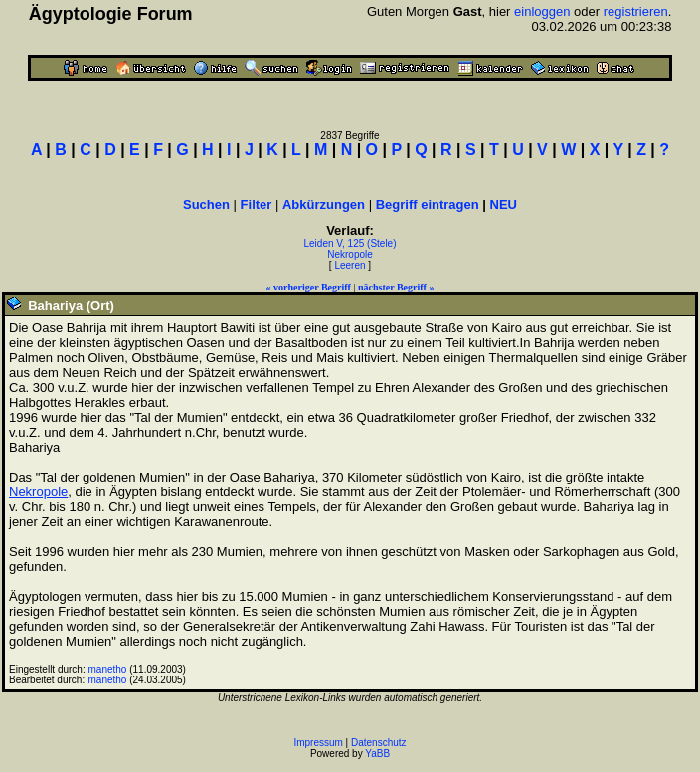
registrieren (636, 11)
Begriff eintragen (428, 204)
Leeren (350, 265)
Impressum (318, 743)
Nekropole (350, 254)
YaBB (377, 754)
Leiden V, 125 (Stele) (350, 243)
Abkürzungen (324, 204)
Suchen (206, 204)
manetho (108, 669)
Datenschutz (379, 743)
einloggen (542, 11)
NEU (504, 204)
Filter (257, 204)
